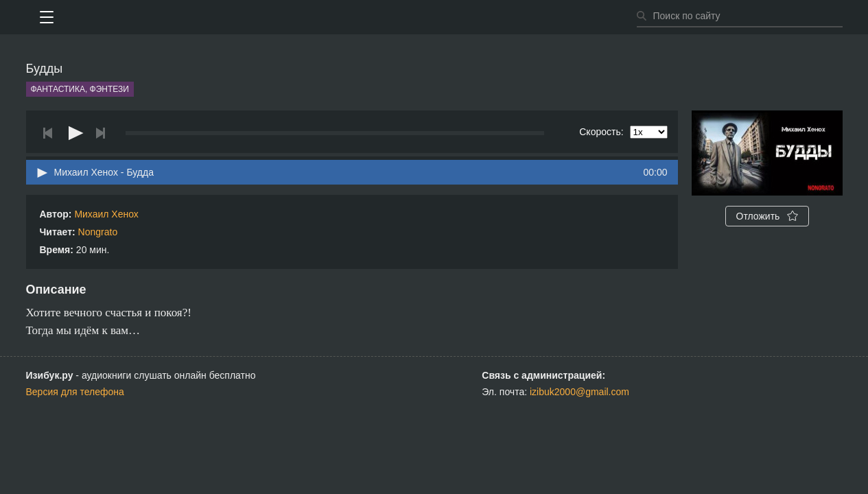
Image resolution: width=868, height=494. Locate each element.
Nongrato (98, 232)
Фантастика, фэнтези (80, 89)
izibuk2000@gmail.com (579, 392)
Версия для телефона (75, 392)
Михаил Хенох (106, 214)
